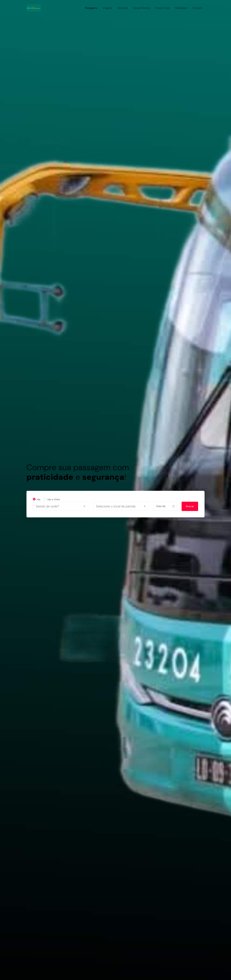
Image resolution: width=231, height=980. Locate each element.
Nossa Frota (162, 8)
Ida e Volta (53, 499)
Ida (38, 499)
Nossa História (141, 8)
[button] (61, 506)
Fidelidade (181, 8)
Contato (197, 8)
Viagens (107, 8)
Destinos (123, 8)
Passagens (91, 8)
